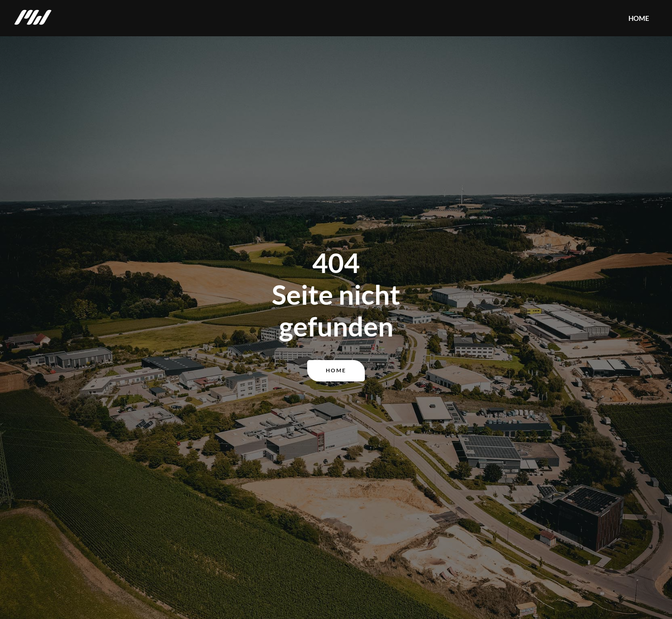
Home (336, 370)
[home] (33, 18)
